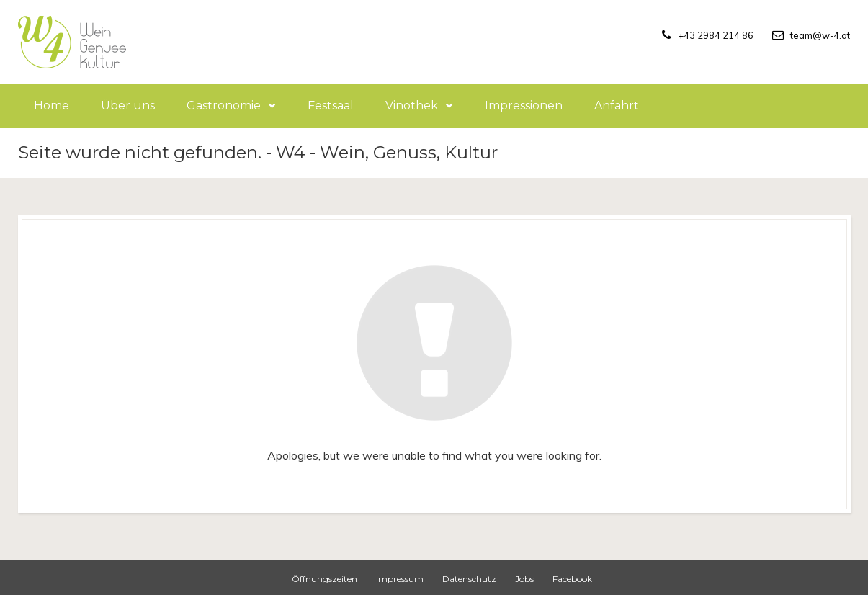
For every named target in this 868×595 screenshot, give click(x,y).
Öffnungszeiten (325, 579)
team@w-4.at (814, 35)
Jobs (524, 579)
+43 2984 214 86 (693, 35)
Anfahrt (617, 106)
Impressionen (524, 106)
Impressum (400, 579)
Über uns (128, 106)
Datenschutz (469, 579)
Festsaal (331, 106)
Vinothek (419, 106)
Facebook (572, 579)
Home (52, 106)
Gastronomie (231, 106)
